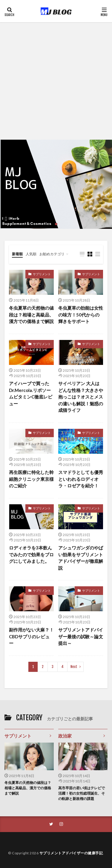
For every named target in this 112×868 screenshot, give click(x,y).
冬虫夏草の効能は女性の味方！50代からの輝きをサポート (81, 315)
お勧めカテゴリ (52, 254)
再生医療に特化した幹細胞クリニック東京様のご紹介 (31, 479)
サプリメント (42, 274)
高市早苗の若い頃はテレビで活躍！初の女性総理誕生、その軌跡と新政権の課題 (82, 793)
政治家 (65, 736)
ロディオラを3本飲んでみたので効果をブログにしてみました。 (31, 554)
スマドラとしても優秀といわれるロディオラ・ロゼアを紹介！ (81, 479)
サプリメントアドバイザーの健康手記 (71, 853)
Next (74, 667)
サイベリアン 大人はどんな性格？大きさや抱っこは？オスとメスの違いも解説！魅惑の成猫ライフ (81, 397)
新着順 (17, 254)
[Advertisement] (56, 81)
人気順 (31, 254)
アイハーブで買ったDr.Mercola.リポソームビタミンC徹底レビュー (31, 393)
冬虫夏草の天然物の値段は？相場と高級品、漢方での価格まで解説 (31, 315)
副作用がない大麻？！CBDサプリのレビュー (31, 636)
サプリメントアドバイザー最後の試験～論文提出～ (81, 636)
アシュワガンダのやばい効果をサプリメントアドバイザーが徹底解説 (81, 558)
